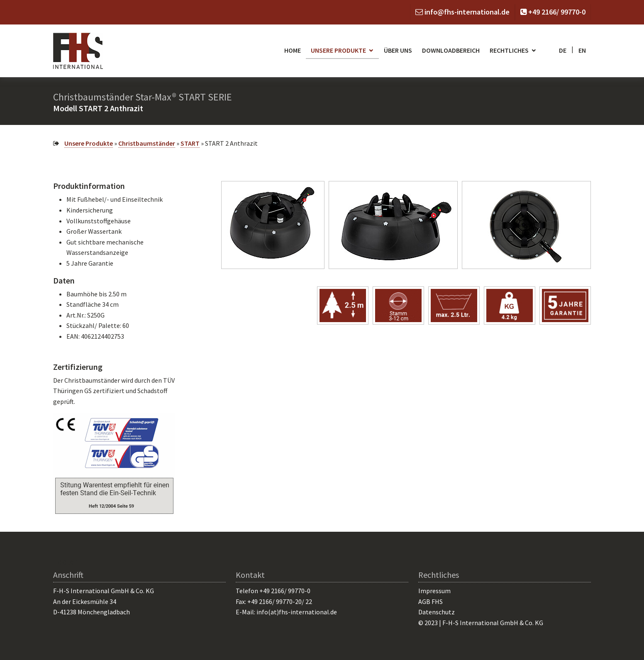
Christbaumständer (147, 143)
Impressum (434, 591)
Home (293, 50)
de (563, 50)
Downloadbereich (451, 50)
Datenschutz (437, 612)
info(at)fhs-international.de (297, 612)
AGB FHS (431, 601)
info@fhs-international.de (467, 12)
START (190, 143)
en (582, 50)
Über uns (398, 50)
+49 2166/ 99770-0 (557, 12)
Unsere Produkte (338, 50)
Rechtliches (509, 50)
